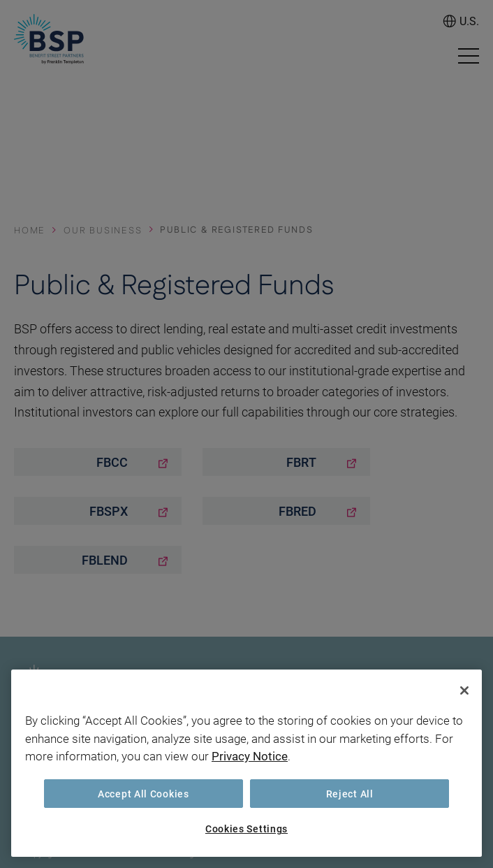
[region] (246, 763)
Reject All (350, 794)
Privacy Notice (250, 756)
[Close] (464, 690)
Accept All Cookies (144, 794)
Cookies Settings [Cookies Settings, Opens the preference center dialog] (246, 829)
